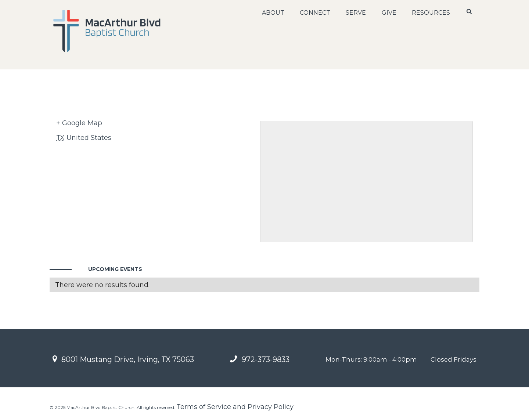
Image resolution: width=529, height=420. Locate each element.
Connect (315, 13)
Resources (431, 13)
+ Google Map (79, 123)
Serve (356, 13)
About (273, 13)
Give (389, 13)
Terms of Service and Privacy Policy (235, 407)
